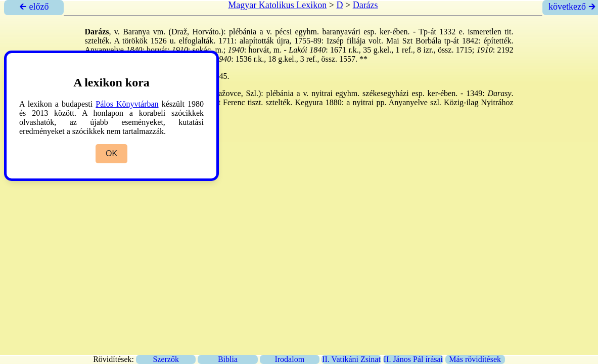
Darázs (365, 5)
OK (111, 153)
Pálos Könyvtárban (127, 104)
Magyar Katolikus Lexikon (277, 5)
